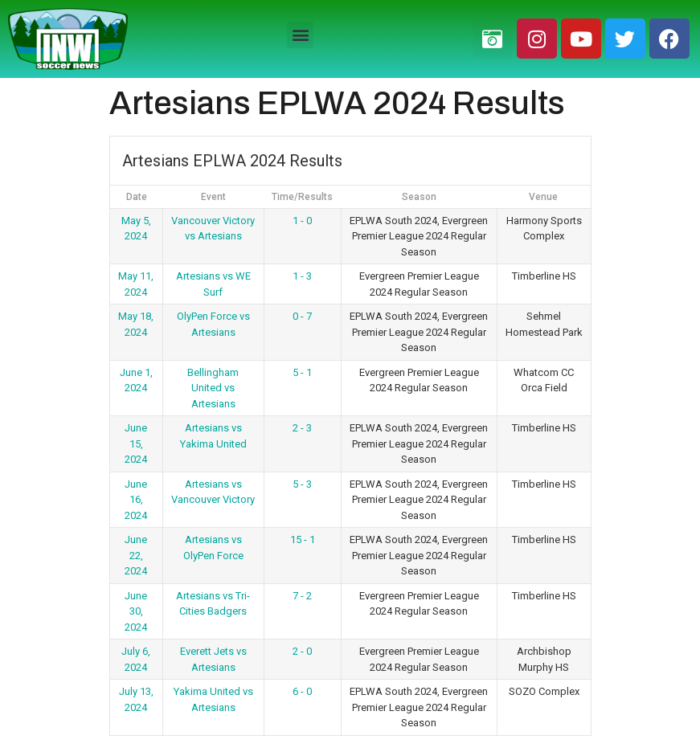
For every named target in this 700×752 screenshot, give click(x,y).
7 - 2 (302, 596)
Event (213, 197)
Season (419, 197)
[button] (300, 35)
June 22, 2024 (136, 555)
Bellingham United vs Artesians (213, 388)
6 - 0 (302, 691)
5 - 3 (302, 484)
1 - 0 (302, 221)
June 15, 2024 (136, 443)
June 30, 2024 (136, 611)
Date (137, 197)
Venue (543, 197)
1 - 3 (302, 276)
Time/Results (302, 197)
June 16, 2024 (136, 500)
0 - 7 (302, 316)
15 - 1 (303, 539)
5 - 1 (302, 372)
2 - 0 (302, 651)
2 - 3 (302, 428)
